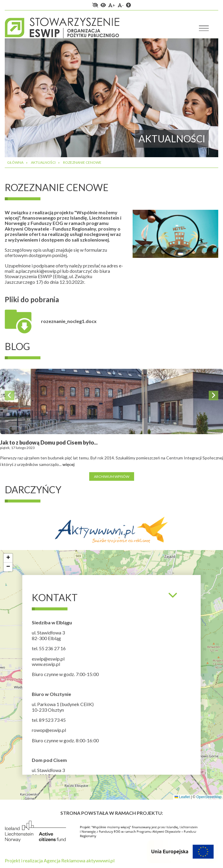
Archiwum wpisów (112, 476)
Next (213, 396)
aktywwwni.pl (100, 860)
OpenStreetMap (209, 797)
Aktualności (43, 162)
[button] (8, 558)
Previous (10, 396)
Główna (15, 162)
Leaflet (182, 797)
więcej (69, 464)
